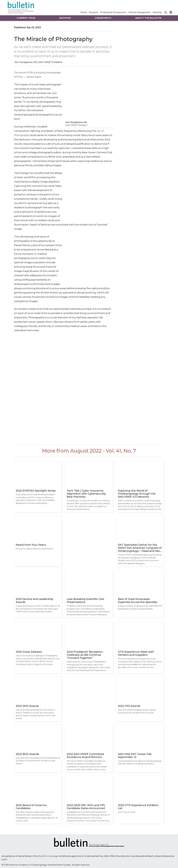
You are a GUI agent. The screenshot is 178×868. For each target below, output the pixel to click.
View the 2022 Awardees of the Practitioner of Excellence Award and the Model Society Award (38, 761)
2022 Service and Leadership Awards (34, 601)
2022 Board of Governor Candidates (31, 807)
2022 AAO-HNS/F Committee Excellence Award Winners (85, 756)
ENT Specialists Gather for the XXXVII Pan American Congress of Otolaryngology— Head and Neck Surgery (140, 548)
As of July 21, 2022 (126, 812)
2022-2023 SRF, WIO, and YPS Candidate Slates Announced (86, 807)
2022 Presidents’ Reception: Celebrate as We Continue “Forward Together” (85, 655)
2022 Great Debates (29, 652)
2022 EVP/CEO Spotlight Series (36, 491)
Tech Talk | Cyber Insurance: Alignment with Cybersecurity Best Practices (86, 494)
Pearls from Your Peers (31, 545)
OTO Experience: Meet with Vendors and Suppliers (136, 653)
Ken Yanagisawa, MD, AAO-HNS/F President (39, 62)
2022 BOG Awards (27, 754)
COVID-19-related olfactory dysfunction (34, 549)
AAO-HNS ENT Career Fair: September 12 (135, 756)
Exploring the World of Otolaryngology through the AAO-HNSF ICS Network (137, 494)
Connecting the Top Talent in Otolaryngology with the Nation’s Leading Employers (140, 762)
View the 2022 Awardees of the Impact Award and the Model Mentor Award (137, 711)
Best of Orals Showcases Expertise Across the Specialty (138, 601)
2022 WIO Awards (27, 706)
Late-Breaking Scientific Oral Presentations (85, 601)
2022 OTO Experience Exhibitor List (138, 807)
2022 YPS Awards (129, 706)
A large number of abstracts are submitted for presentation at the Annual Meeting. (140, 607)
